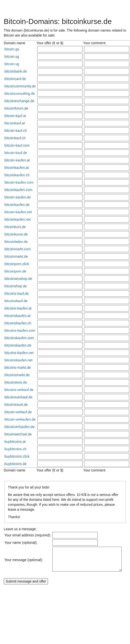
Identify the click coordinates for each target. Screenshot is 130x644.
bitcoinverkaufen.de (19, 427)
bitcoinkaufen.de (17, 205)
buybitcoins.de (16, 464)
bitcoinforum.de (16, 108)
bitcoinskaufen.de (18, 345)
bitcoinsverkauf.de (18, 397)
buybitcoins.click (17, 456)
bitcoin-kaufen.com (19, 182)
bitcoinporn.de (15, 271)
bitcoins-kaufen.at (18, 308)
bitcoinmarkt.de (16, 256)
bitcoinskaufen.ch (18, 323)
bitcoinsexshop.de (18, 279)
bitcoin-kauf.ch (16, 131)
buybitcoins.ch (15, 449)
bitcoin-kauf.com (17, 145)
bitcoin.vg (12, 64)
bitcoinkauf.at (15, 123)
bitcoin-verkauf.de (18, 412)
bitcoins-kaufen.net (19, 353)
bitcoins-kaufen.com (20, 331)
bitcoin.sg (12, 57)
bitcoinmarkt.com (18, 249)
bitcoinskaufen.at (17, 316)
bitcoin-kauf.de (16, 153)
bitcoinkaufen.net (18, 219)
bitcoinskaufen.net (18, 360)
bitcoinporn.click (17, 264)
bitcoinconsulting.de (20, 94)
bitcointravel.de (16, 405)
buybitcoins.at (15, 442)
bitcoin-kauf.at (15, 116)
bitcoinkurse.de (16, 234)
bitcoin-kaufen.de (18, 197)
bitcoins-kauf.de (17, 293)
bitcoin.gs (12, 49)
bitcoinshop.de (16, 286)
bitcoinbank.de (16, 71)
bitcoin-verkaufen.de (20, 419)
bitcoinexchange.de (19, 101)
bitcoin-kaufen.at (17, 160)
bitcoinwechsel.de (18, 434)
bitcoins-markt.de (18, 368)
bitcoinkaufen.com (18, 190)
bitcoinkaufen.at (17, 168)
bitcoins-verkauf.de (19, 390)
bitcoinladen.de (16, 242)
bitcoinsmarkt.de (17, 375)
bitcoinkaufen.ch (17, 175)
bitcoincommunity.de (20, 86)
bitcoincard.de (15, 79)
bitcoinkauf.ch (15, 138)
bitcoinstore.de (16, 382)
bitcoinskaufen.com (19, 338)
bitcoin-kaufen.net (18, 212)
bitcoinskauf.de (16, 301)
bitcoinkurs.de (15, 227)
